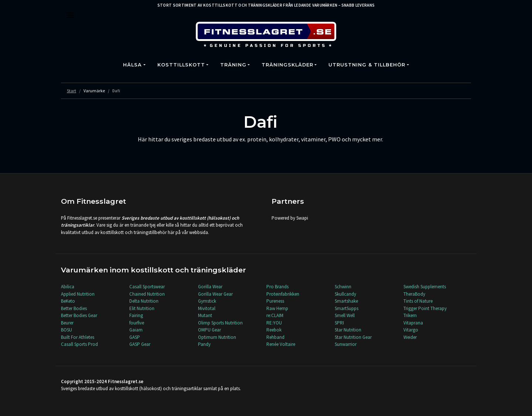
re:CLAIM (275, 315)
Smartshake (346, 301)
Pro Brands (277, 287)
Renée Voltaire (281, 344)
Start (71, 91)
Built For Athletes (78, 337)
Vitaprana (413, 323)
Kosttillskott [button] (181, 65)
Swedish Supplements (425, 287)
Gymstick (207, 301)
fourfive (137, 323)
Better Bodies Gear (79, 315)
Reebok (274, 330)
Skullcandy (345, 294)
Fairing (136, 315)
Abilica (68, 287)
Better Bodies (74, 308)
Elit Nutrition (142, 308)
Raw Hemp (277, 308)
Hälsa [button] (132, 65)
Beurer (67, 323)
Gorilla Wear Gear (215, 294)
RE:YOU (274, 323)
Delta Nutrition (144, 301)
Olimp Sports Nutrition (220, 323)
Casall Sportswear (147, 287)
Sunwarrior (346, 344)
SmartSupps (347, 308)
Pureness (275, 301)
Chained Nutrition (147, 294)
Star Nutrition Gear (353, 337)
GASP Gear (140, 344)
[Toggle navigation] (70, 15)
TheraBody (414, 294)
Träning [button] (233, 65)
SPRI (339, 323)
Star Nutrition (348, 330)
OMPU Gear (209, 330)
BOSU (66, 330)
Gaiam (136, 330)
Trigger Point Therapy (425, 308)
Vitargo (411, 330)
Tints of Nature (418, 301)
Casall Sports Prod (79, 344)
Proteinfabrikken (283, 294)
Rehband (275, 337)
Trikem (410, 315)
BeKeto (68, 301)
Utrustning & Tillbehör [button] (367, 65)
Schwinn (343, 287)
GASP (135, 337)
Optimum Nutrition (217, 337)
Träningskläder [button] (287, 65)
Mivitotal (207, 308)
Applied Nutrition (78, 294)
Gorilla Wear (210, 287)
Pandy (204, 344)
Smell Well (345, 315)
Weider (410, 337)
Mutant (205, 315)
